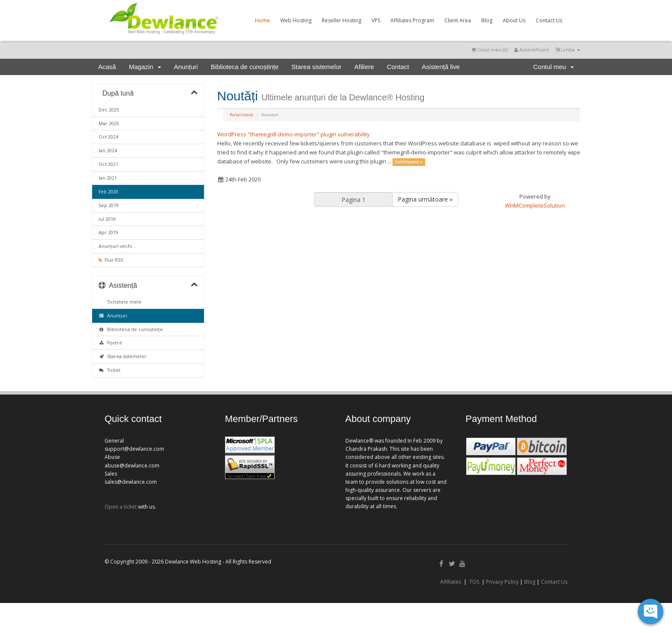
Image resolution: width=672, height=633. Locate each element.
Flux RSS (111, 260)
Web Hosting (296, 20)
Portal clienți (241, 115)
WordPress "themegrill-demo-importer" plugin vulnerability (294, 134)
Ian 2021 (108, 178)
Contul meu (553, 67)
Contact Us (549, 20)
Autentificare (532, 50)
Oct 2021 (108, 164)
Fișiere (110, 343)
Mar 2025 (109, 124)
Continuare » (409, 162)
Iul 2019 (107, 219)
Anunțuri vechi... (117, 246)
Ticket (109, 370)
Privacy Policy (502, 582)
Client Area (458, 20)
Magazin (145, 67)
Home (262, 20)
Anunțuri (186, 67)
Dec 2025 (109, 110)
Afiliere (364, 67)
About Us (514, 20)
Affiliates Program (412, 20)
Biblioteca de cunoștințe (245, 67)
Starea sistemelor (316, 67)
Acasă (107, 67)
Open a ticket (121, 507)
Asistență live (441, 67)
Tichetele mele (123, 302)
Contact (398, 67)
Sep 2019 (109, 205)
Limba (568, 50)
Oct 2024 (108, 137)
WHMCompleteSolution (535, 205)
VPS (376, 20)
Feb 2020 (108, 192)
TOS (474, 582)
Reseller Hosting (342, 20)
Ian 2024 (108, 151)
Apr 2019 (108, 232)
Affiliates (451, 582)
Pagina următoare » (425, 199)
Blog (487, 20)
